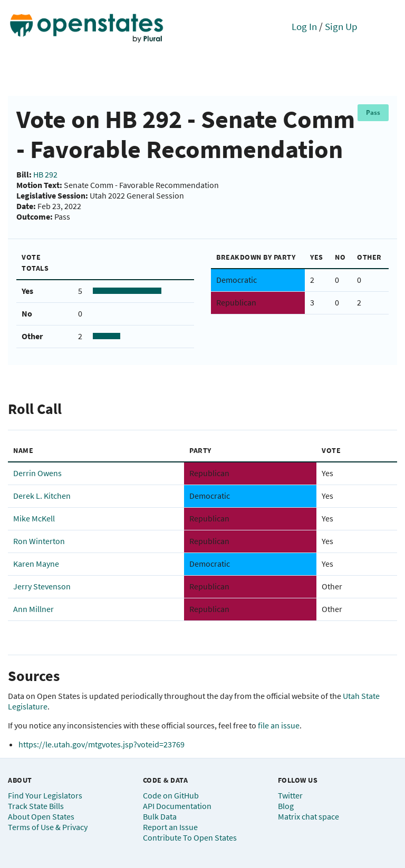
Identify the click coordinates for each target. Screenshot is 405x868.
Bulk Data (160, 816)
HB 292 (45, 174)
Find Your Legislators (45, 795)
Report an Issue (170, 827)
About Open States (41, 816)
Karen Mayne (36, 564)
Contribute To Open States (190, 837)
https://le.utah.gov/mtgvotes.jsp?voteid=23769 (102, 744)
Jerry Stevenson (42, 586)
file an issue (279, 725)
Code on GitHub (171, 795)
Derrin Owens (37, 473)
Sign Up (341, 26)
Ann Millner (33, 609)
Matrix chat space (308, 816)
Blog (286, 806)
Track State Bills (36, 806)
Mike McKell (34, 518)
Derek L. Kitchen (42, 496)
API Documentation (177, 806)
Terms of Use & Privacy (48, 827)
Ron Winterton (39, 541)
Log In (304, 26)
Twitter (290, 795)
